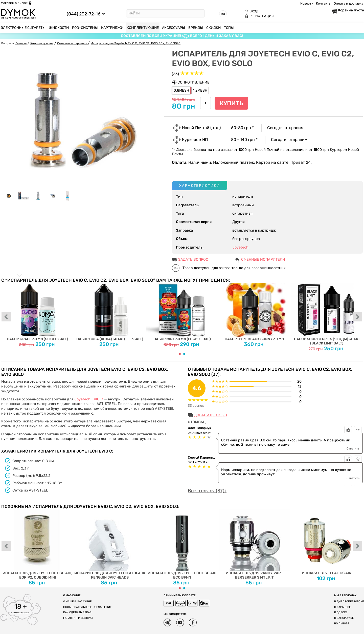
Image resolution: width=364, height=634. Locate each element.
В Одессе (341, 612)
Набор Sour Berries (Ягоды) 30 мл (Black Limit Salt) (327, 314)
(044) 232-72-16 (84, 14)
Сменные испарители (263, 260)
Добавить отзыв (211, 415)
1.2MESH (200, 90)
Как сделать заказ (77, 612)
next (358, 317)
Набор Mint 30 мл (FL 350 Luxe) (182, 312)
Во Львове (342, 623)
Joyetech (240, 247)
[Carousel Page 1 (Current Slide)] (180, 354)
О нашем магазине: (78, 601)
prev (6, 317)
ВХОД (252, 11)
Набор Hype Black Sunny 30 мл (254, 312)
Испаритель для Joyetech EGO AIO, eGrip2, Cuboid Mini (38, 544)
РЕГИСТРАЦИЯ (259, 16)
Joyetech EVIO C (89, 399)
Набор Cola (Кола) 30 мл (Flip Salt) (110, 312)
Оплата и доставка (348, 3)
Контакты (324, 3)
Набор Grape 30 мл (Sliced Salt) (38, 312)
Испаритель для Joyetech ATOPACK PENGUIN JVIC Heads (110, 544)
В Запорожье (344, 618)
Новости (307, 3)
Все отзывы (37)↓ (207, 491)
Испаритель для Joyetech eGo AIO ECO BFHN (182, 544)
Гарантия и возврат (78, 618)
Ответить (353, 448)
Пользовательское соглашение (87, 607)
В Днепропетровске (349, 601)
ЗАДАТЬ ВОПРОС (193, 260)
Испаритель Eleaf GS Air (327, 542)
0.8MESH (181, 90)
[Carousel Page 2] (184, 354)
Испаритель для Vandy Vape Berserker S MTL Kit (254, 544)
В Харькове (343, 607)
